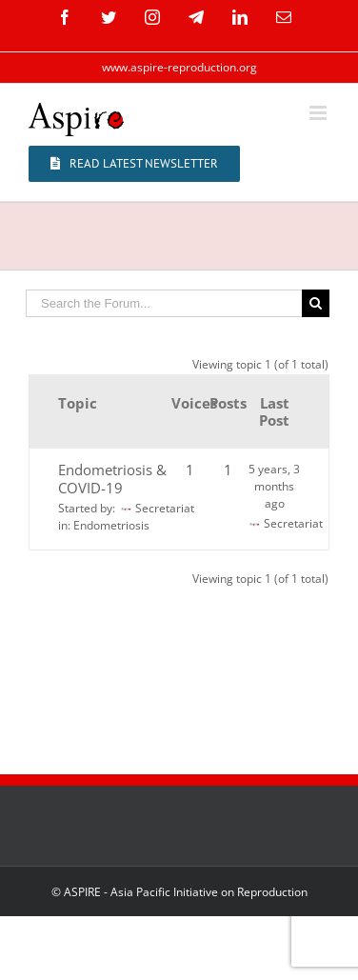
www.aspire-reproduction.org (179, 67)
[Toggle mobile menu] (319, 113)
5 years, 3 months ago (274, 486)
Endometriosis (111, 525)
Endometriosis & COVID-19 (112, 479)
